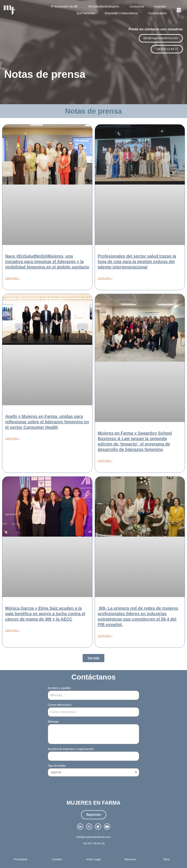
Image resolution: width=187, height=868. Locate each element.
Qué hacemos (85, 13)
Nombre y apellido (60, 688)
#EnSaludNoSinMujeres (104, 6)
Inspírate (160, 6)
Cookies (57, 859)
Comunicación (157, 13)
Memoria (130, 859)
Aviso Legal (93, 859)
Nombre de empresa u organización (71, 749)
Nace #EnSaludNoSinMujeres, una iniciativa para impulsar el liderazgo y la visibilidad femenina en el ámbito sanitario (47, 262)
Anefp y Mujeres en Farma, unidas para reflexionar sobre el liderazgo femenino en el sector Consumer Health (47, 422)
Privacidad (20, 859)
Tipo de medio (57, 766)
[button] (93, 658)
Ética (167, 859)
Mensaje (53, 722)
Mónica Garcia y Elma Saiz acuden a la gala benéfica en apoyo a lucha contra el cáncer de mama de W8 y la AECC (45, 614)
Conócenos (137, 6)
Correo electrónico (60, 705)
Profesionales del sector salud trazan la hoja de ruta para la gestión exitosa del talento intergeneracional (137, 262)
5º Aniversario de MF (64, 6)
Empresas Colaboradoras (122, 13)
